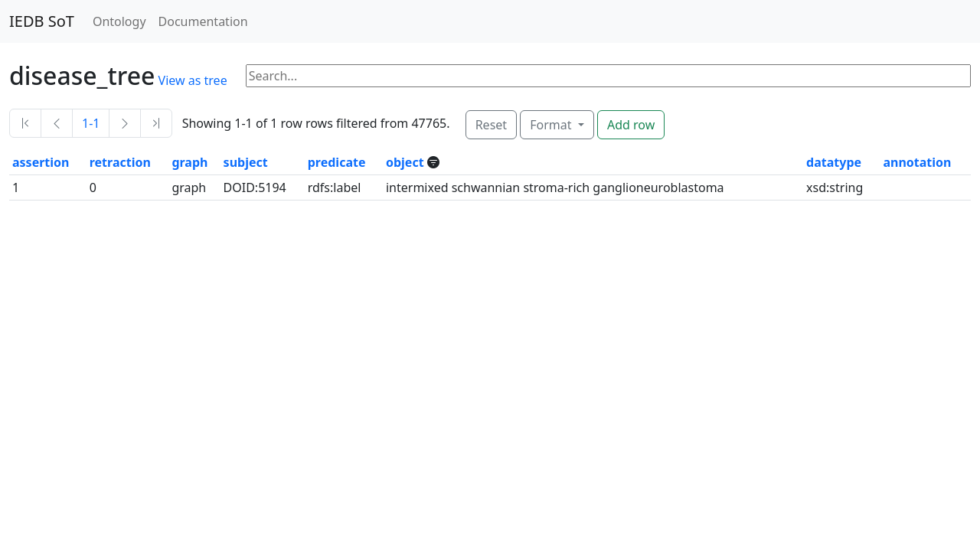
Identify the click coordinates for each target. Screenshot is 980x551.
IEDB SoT (42, 21)
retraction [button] (120, 162)
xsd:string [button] (835, 187)
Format (552, 125)
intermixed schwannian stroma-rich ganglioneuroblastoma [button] (555, 187)
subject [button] (246, 162)
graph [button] (189, 162)
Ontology (119, 21)
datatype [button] (834, 162)
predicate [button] (337, 162)
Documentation (203, 21)
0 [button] (93, 187)
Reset (491, 125)
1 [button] (16, 187)
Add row (631, 125)
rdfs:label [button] (335, 187)
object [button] (407, 162)
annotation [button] (917, 162)
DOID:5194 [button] (255, 187)
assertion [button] (41, 162)
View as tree (193, 80)
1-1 (91, 123)
